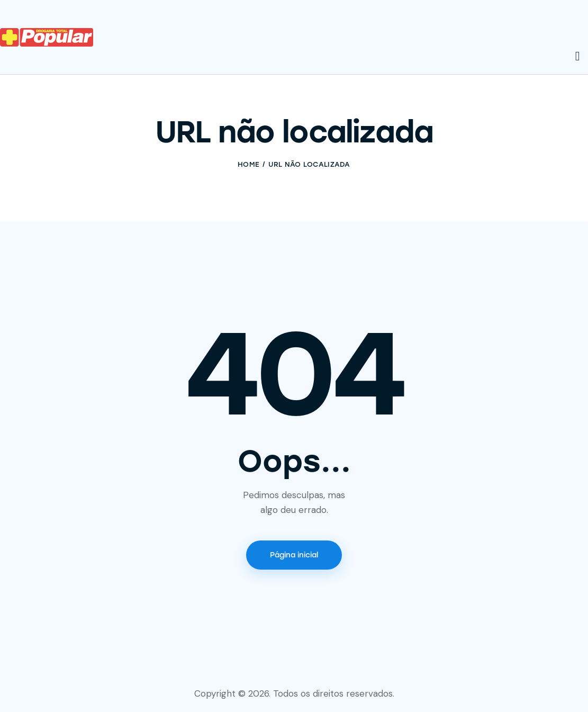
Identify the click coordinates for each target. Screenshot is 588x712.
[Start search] (578, 57)
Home (248, 164)
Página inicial (294, 555)
